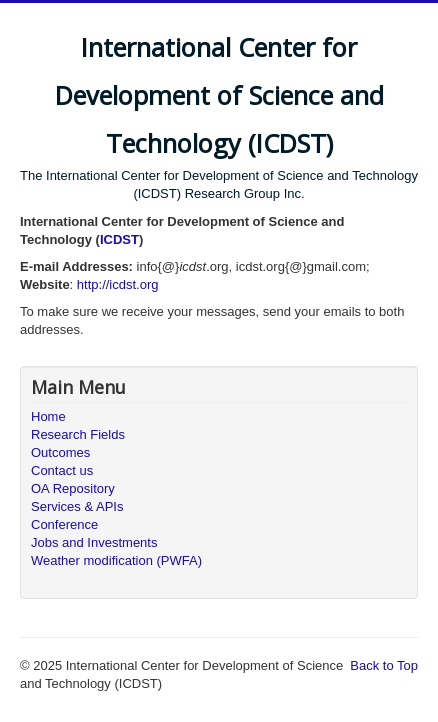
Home (48, 416)
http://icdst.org (118, 284)
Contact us (62, 470)
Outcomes (60, 452)
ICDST (119, 239)
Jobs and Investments (94, 542)
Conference (64, 524)
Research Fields (78, 434)
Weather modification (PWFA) (116, 560)
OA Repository (73, 488)
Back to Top (384, 665)
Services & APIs (77, 506)
